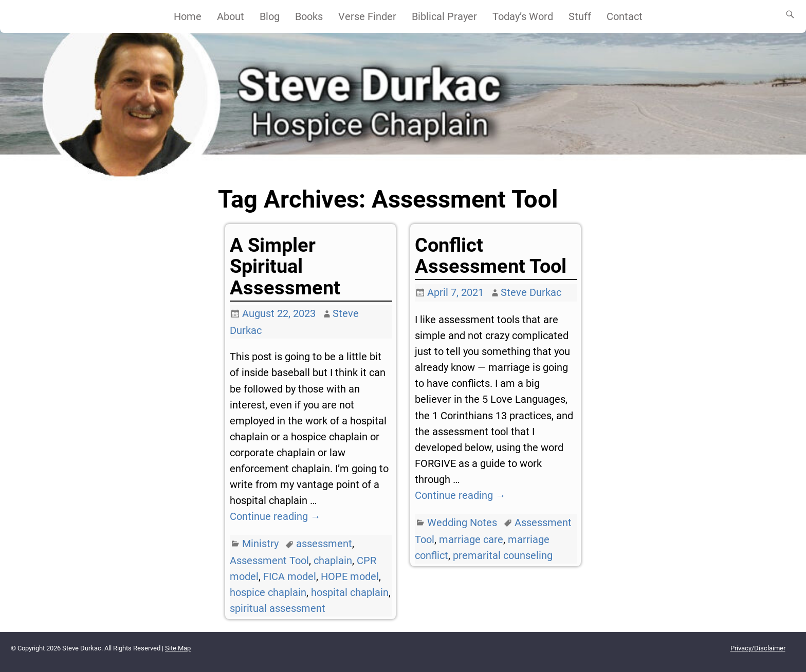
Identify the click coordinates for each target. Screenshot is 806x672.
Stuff (580, 16)
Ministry (260, 544)
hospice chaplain (268, 592)
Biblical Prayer (444, 16)
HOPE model (350, 576)
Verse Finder (367, 16)
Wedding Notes (462, 522)
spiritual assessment (278, 608)
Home (188, 16)
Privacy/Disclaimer (758, 648)
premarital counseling (503, 555)
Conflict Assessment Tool (491, 256)
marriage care (471, 539)
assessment (324, 544)
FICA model (290, 576)
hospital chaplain (350, 592)
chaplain (333, 561)
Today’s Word (523, 16)
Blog (270, 16)
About (231, 16)
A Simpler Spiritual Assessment (285, 266)
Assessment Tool (269, 561)
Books (309, 16)
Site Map (178, 648)
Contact (625, 16)
